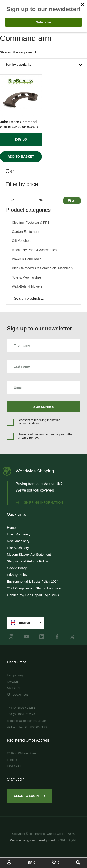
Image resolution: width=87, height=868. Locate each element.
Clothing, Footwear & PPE (31, 223)
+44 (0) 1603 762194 (21, 714)
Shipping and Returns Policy (27, 561)
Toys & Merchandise (26, 277)
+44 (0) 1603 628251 (21, 708)
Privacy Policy (17, 575)
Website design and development (32, 840)
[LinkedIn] (42, 637)
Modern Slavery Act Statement (29, 555)
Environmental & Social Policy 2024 (33, 582)
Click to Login (30, 796)
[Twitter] (72, 637)
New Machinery (18, 541)
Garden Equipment (26, 232)
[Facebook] (57, 637)
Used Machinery (19, 534)
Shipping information (39, 502)
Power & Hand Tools (27, 259)
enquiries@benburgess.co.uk (27, 721)
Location (18, 695)
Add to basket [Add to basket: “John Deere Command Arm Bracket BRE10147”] (21, 156)
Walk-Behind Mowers (27, 286)
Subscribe (44, 407)
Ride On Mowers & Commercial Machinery (43, 268)
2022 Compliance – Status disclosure (34, 588)
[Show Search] (78, 862)
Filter (72, 200)
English (20, 623)
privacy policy (28, 437)
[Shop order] (43, 65)
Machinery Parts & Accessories (34, 250)
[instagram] (11, 637)
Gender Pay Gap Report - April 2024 (33, 595)
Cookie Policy (17, 568)
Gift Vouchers (22, 241)
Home (11, 528)
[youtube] (26, 637)
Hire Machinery (18, 548)
